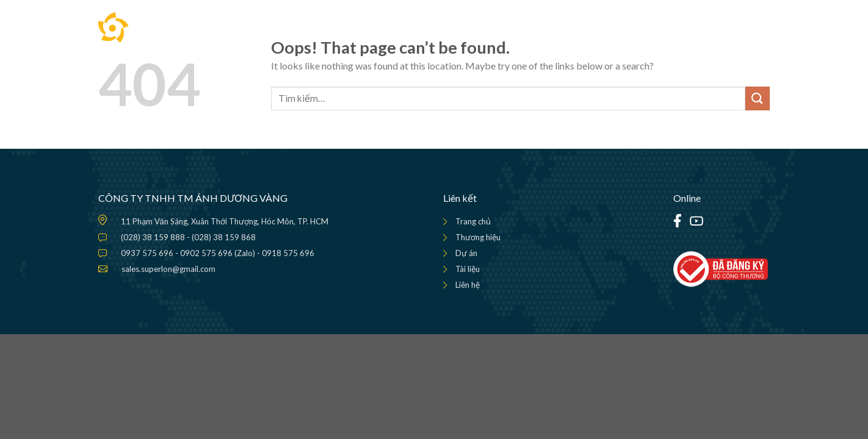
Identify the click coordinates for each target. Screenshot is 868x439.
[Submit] (758, 98)
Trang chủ (473, 221)
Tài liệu (468, 269)
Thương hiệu (478, 237)
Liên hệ (468, 285)
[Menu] (760, 27)
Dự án (466, 253)
